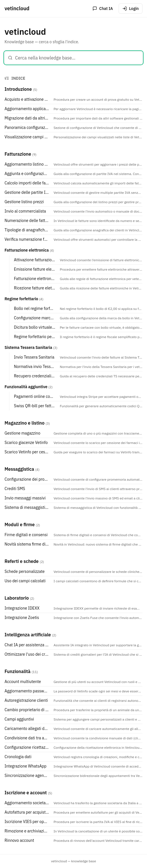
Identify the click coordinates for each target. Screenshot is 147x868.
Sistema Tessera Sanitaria (28, 347)
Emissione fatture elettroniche (35, 269)
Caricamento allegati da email (27, 729)
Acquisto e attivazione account (27, 99)
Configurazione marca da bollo (35, 318)
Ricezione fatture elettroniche (35, 288)
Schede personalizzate (25, 571)
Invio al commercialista (25, 211)
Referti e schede (22, 561)
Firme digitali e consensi (26, 535)
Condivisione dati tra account (27, 738)
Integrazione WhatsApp (26, 766)
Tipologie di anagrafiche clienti (27, 230)
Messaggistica (19, 469)
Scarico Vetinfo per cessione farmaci (27, 452)
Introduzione (18, 89)
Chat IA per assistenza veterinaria (27, 645)
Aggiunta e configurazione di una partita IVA (27, 174)
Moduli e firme (20, 524)
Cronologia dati (18, 757)
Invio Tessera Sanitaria (34, 357)
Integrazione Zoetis (22, 618)
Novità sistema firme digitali (27, 544)
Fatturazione (18, 154)
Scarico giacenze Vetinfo (26, 443)
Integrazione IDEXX (22, 608)
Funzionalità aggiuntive (26, 387)
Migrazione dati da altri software (27, 118)
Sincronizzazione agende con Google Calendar (27, 776)
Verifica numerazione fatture (27, 239)
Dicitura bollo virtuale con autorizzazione (35, 327)
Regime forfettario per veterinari (35, 337)
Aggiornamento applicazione (27, 109)
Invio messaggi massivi (25, 498)
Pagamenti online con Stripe (35, 396)
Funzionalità (17, 671)
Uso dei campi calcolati (25, 581)
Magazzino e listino (25, 423)
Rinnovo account (19, 840)
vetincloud (17, 8)
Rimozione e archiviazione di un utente (27, 831)
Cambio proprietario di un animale (27, 710)
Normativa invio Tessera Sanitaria (35, 367)
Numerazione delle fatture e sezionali (27, 221)
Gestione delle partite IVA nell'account (27, 192)
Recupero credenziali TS (35, 376)
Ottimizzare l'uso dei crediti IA (27, 654)
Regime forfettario (21, 299)
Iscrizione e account (26, 793)
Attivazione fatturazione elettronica (35, 260)
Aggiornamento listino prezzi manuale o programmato (27, 164)
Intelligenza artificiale (28, 635)
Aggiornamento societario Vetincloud (27, 803)
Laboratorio (17, 598)
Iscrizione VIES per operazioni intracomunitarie (27, 822)
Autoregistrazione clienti (26, 700)
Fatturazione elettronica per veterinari (35, 279)
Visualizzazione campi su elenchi (27, 137)
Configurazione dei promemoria (27, 479)
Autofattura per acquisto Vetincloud (27, 812)
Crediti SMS (15, 489)
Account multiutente (23, 682)
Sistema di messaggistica (27, 507)
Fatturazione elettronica (27, 250)
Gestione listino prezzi (24, 202)
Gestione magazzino (22, 433)
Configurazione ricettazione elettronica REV (27, 747)
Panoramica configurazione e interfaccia (27, 127)
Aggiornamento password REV (27, 691)
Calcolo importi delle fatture (27, 183)
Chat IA (103, 9)
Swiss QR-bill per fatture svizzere (35, 406)
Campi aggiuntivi (19, 719)
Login (131, 9)
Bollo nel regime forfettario (35, 308)
